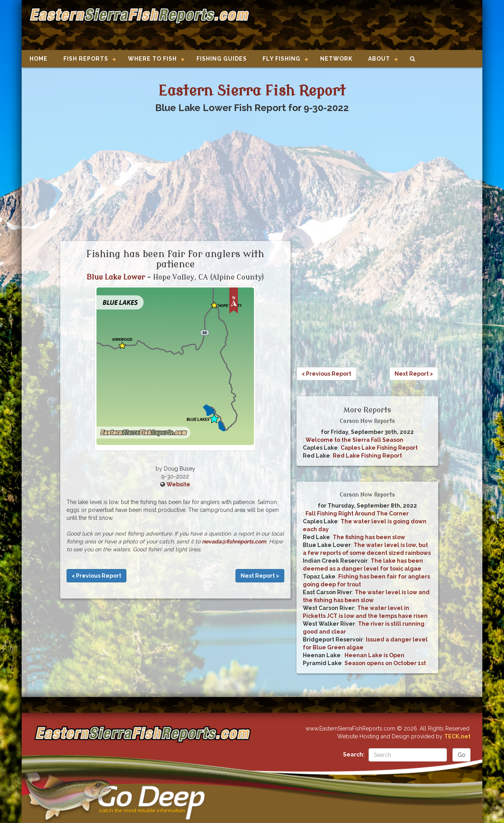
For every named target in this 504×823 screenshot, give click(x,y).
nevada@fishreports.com (234, 541)
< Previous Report (96, 576)
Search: (354, 754)
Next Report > (260, 576)
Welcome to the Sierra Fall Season (354, 440)
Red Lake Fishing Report (367, 456)
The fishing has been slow (369, 537)
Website (178, 484)
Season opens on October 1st (385, 663)
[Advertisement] (363, 26)
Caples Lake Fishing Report (379, 448)
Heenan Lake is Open (374, 655)
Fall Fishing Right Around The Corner (357, 513)
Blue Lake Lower (116, 277)
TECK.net (457, 736)
